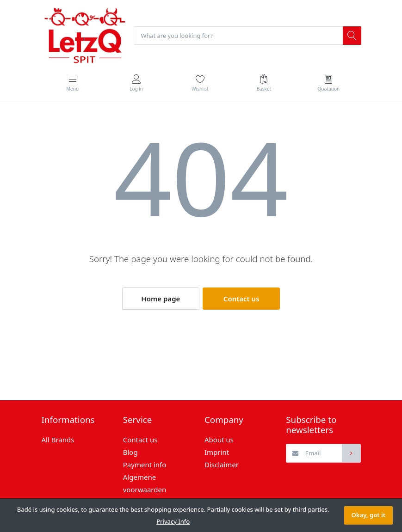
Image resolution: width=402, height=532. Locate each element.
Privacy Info (173, 521)
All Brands (58, 440)
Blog (130, 453)
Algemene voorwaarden (145, 484)
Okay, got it (368, 515)
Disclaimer (222, 465)
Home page (161, 299)
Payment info (145, 465)
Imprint (217, 453)
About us (219, 440)
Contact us (241, 299)
